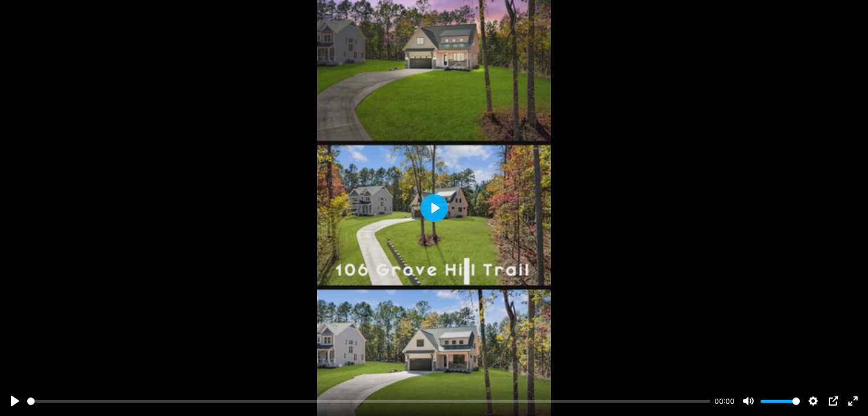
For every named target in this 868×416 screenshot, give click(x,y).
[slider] (369, 401)
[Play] (15, 401)
